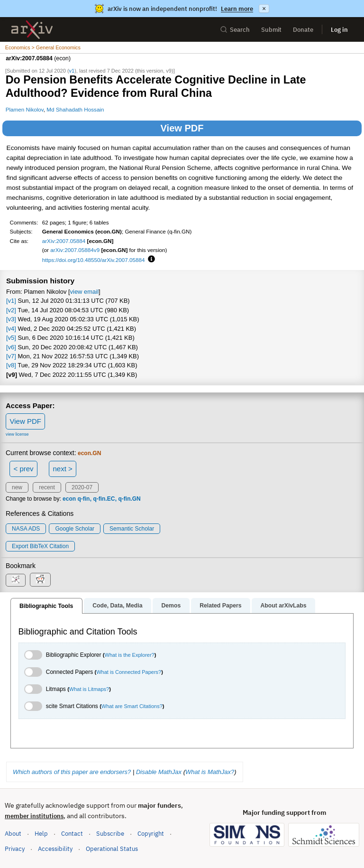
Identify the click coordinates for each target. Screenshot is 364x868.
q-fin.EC (104, 499)
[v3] (11, 319)
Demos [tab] (171, 606)
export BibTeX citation (40, 546)
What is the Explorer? (130, 655)
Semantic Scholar (132, 529)
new (17, 487)
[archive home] (32, 30)
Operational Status (112, 848)
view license (17, 434)
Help (41, 834)
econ (69, 499)
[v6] (11, 347)
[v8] (11, 365)
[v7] (11, 356)
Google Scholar (75, 529)
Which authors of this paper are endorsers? (72, 772)
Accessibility (55, 849)
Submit (271, 30)
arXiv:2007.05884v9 (75, 250)
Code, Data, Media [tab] (117, 606)
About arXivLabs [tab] (283, 606)
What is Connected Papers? (129, 672)
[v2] (11, 310)
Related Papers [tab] (220, 606)
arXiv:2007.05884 (64, 241)
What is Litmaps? (89, 689)
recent (47, 487)
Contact (72, 834)
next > (62, 469)
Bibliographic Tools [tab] (46, 606)
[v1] (11, 301)
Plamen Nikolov (25, 109)
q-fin (83, 499)
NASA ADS (26, 529)
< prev (24, 469)
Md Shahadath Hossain (75, 109)
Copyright (151, 834)
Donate (303, 30)
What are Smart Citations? (132, 706)
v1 (72, 71)
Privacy (15, 849)
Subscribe (110, 834)
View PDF (182, 128)
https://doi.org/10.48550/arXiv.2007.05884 (94, 260)
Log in (339, 30)
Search (235, 30)
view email (84, 292)
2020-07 (82, 487)
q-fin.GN (129, 499)
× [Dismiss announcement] (264, 9)
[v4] (11, 329)
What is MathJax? (210, 772)
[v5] (11, 338)
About (13, 834)
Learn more (237, 9)
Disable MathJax (159, 772)
